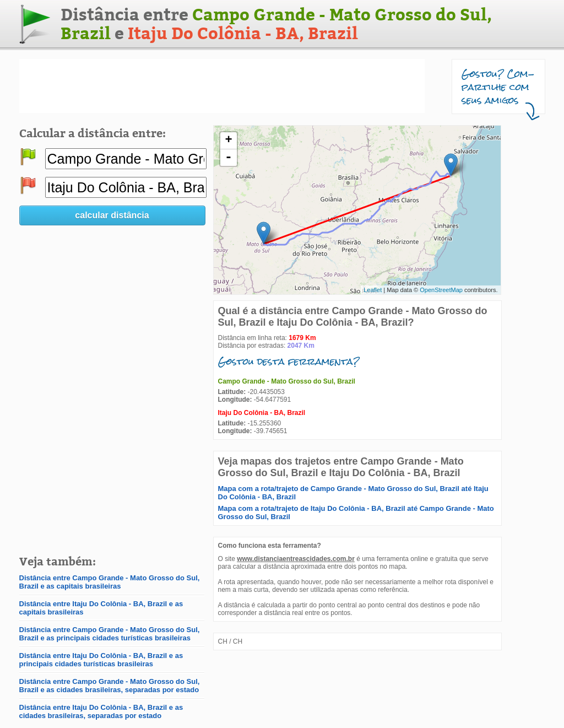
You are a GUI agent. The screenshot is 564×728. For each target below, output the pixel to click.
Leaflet (373, 290)
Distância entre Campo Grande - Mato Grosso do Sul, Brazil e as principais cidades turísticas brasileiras (110, 634)
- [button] (229, 158)
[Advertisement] (222, 86)
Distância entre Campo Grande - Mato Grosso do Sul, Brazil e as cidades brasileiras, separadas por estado (110, 686)
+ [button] (228, 141)
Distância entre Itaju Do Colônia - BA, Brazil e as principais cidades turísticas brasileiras (101, 660)
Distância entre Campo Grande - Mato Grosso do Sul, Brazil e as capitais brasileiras (110, 582)
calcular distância (112, 215)
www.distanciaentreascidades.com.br (296, 559)
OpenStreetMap (441, 290)
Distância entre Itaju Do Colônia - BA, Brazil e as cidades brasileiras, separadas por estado (101, 711)
